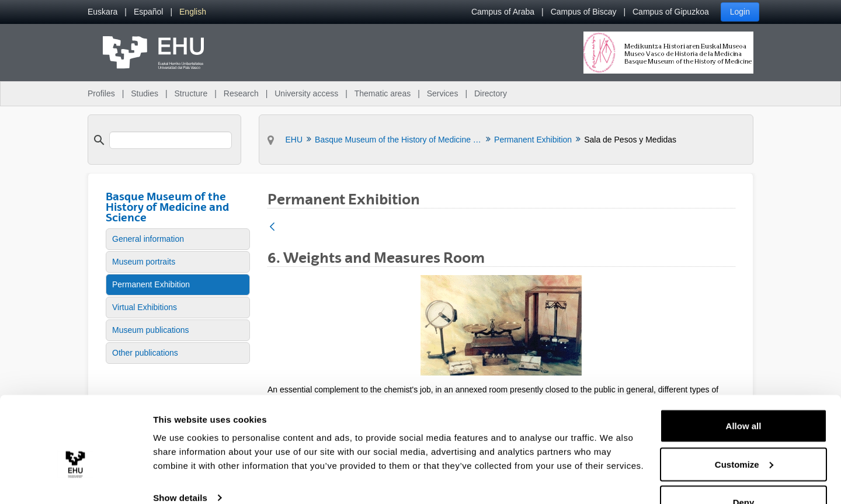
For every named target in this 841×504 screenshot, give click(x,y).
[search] (171, 140)
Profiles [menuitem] (101, 93)
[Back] (272, 227)
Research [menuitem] (241, 93)
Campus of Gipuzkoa (671, 12)
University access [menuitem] (306, 93)
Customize (744, 435)
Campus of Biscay (584, 12)
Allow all (744, 396)
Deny (744, 473)
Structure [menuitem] (191, 93)
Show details (180, 468)
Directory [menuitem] (491, 93)
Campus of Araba (503, 12)
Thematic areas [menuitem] (383, 93)
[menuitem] (102, 12)
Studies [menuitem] (145, 93)
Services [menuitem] (443, 93)
